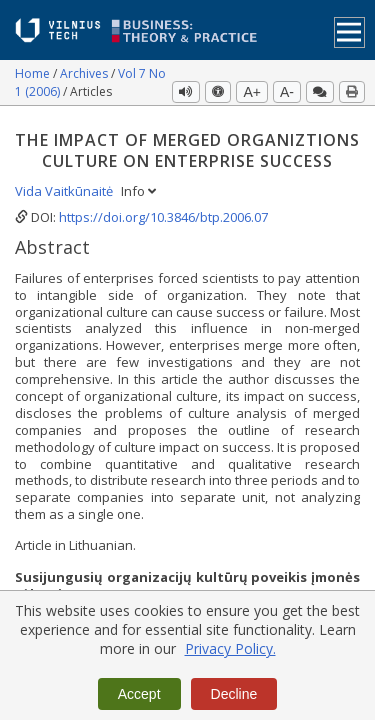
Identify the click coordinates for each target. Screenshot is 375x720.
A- (287, 92)
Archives (85, 73)
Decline (234, 694)
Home (34, 73)
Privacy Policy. (230, 648)
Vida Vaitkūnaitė (65, 191)
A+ (252, 92)
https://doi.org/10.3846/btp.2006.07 (163, 217)
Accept (139, 694)
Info (138, 191)
